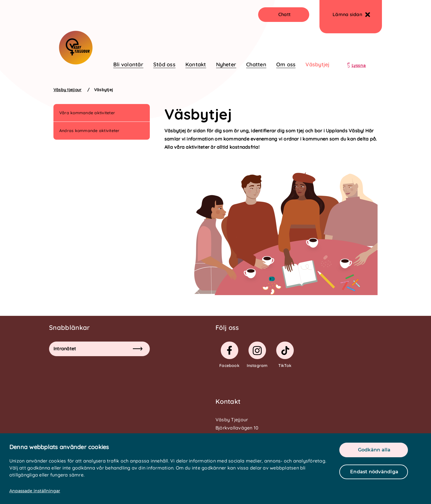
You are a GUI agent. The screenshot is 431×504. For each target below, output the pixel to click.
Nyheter (226, 64)
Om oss (286, 64)
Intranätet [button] (98, 349)
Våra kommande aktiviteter (87, 113)
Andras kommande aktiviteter (89, 131)
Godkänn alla (374, 450)
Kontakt (196, 64)
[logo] (75, 43)
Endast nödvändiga (374, 472)
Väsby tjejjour (67, 90)
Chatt (284, 14)
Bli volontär (128, 64)
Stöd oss (164, 64)
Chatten (256, 64)
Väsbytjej (317, 64)
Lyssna (359, 65)
